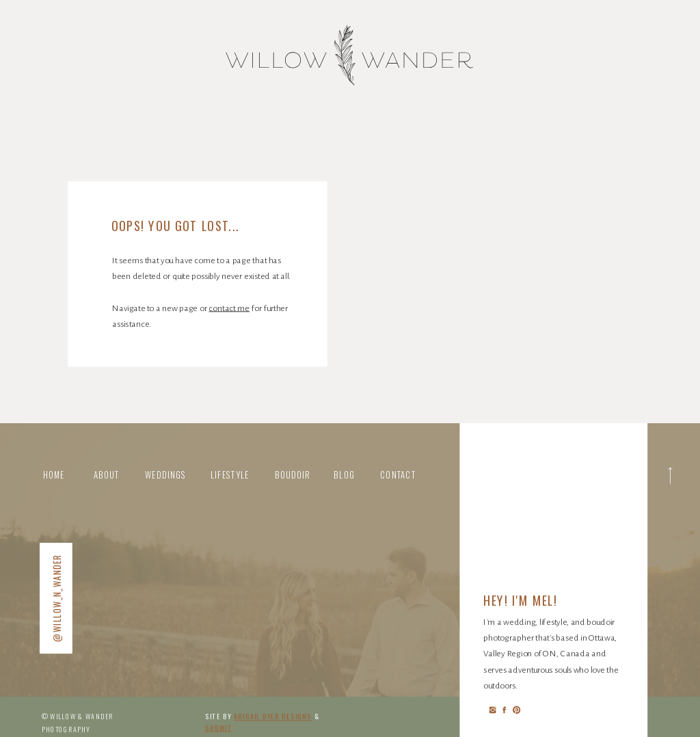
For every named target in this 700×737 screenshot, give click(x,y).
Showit (219, 728)
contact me (229, 308)
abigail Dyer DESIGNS (273, 716)
